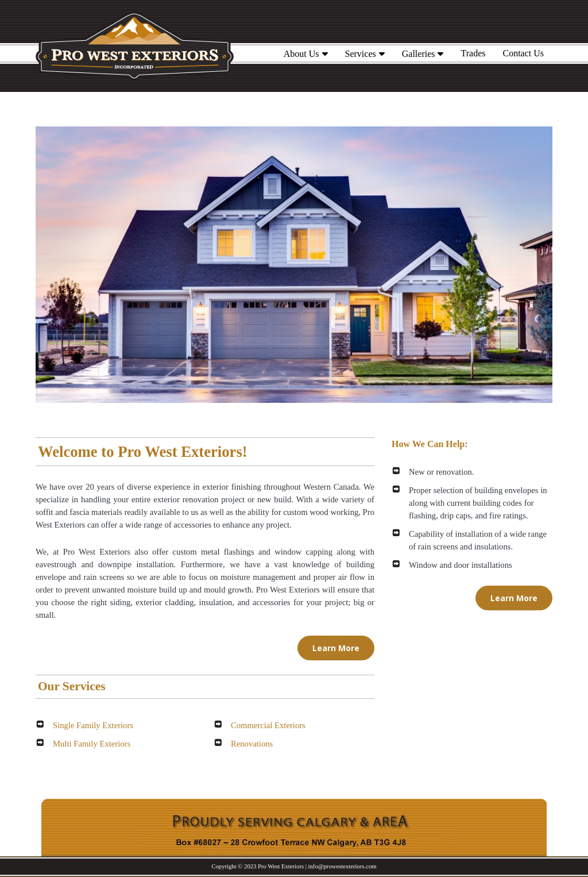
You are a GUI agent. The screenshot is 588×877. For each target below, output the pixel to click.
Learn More (336, 648)
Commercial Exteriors (268, 725)
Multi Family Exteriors (92, 744)
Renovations (252, 744)
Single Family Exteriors (93, 725)
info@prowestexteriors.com (343, 866)
